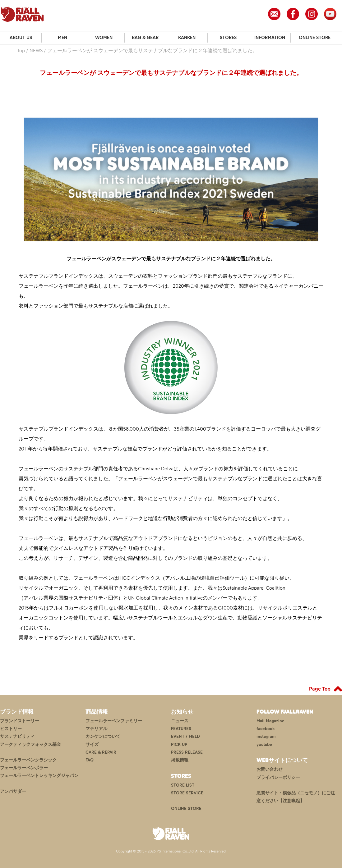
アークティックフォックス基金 (30, 745)
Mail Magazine (270, 721)
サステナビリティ (17, 736)
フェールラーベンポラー (24, 768)
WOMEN (104, 38)
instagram (266, 736)
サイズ (92, 745)
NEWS (36, 50)
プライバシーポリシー (278, 777)
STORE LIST (183, 785)
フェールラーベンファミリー (114, 721)
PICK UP (179, 745)
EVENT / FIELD (185, 736)
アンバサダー (13, 791)
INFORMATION (270, 38)
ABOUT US (21, 38)
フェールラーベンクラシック (28, 760)
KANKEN (187, 38)
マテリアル (96, 729)
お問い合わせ (270, 769)
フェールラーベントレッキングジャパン (39, 776)
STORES (228, 38)
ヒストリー (11, 729)
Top (21, 50)
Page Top (320, 689)
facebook (266, 729)
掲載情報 (180, 760)
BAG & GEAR (145, 38)
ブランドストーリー (20, 721)
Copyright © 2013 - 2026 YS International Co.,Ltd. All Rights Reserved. (171, 851)
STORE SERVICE (187, 793)
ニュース (180, 721)
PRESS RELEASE (187, 752)
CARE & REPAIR (101, 752)
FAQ (90, 760)
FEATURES (181, 729)
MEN (62, 38)
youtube (264, 745)
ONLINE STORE (315, 38)
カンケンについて (103, 736)
